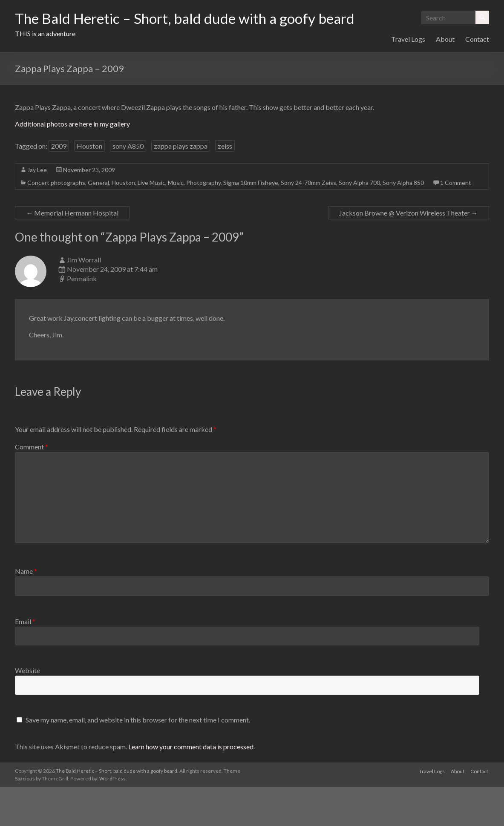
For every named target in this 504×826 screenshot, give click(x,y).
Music (176, 222)
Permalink (82, 318)
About (445, 78)
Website (27, 709)
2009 (59, 185)
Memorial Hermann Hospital (72, 252)
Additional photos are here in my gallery (72, 163)
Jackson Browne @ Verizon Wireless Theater (409, 252)
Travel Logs (408, 78)
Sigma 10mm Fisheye (251, 222)
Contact (477, 78)
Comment (32, 486)
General (98, 222)
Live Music (151, 222)
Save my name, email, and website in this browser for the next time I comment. (138, 759)
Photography (203, 222)
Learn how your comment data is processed (191, 786)
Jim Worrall (84, 299)
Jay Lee (37, 209)
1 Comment (456, 222)
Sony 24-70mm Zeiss (308, 222)
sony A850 (128, 185)
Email (25, 661)
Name (26, 610)
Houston (89, 185)
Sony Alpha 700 (359, 222)
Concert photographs (56, 222)
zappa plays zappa (181, 185)
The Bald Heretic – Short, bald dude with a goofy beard (198, 18)
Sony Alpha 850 (403, 222)
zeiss (225, 185)
